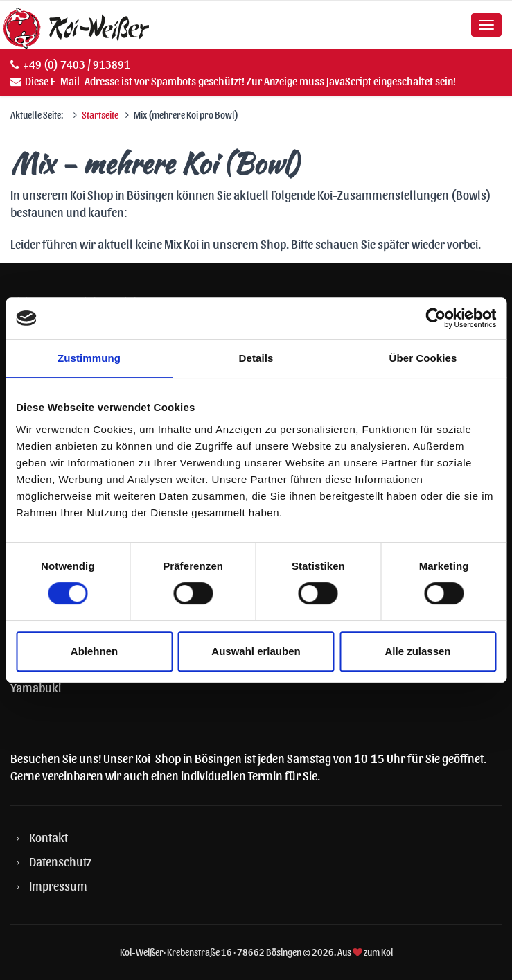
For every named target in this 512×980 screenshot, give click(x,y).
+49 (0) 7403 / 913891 (77, 64)
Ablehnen (94, 651)
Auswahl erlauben (256, 651)
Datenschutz (60, 861)
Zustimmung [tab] (89, 358)
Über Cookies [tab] (423, 358)
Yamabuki (36, 687)
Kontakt (48, 837)
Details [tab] (256, 358)
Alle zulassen (417, 651)
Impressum (58, 885)
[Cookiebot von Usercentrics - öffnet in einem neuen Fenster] (435, 318)
